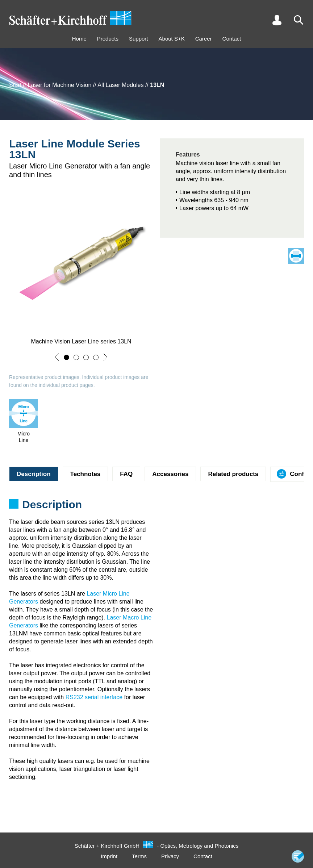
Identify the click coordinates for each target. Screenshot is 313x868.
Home (79, 39)
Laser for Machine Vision (60, 85)
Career (204, 39)
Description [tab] (34, 474)
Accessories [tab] (170, 474)
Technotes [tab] (85, 474)
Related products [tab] (233, 474)
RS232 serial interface (94, 697)
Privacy (170, 856)
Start (15, 85)
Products (108, 39)
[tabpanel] (156, 507)
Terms (139, 856)
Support (139, 39)
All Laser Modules (120, 85)
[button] (57, 357)
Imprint (109, 856)
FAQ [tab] (126, 474)
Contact (232, 39)
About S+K (172, 39)
